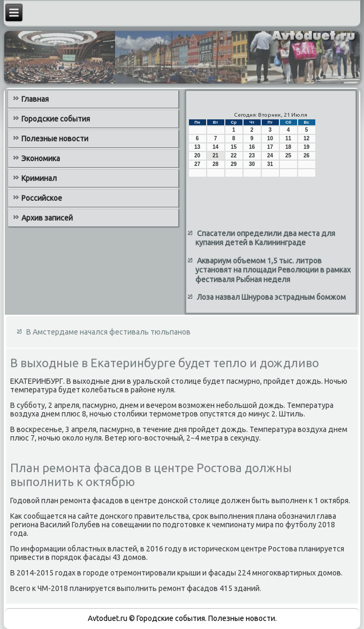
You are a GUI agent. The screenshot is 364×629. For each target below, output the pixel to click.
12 (306, 138)
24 (270, 156)
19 (306, 147)
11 (288, 138)
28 (215, 164)
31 (270, 164)
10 (270, 138)
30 (252, 164)
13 (197, 147)
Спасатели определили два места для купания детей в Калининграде (265, 238)
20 (197, 156)
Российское (42, 198)
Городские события (56, 119)
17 (270, 147)
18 (288, 147)
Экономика (41, 158)
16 (252, 147)
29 (234, 164)
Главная (35, 99)
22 (234, 156)
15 (234, 147)
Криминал (39, 178)
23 (252, 156)
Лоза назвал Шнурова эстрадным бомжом (271, 297)
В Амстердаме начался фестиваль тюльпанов (108, 332)
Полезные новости (55, 139)
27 (197, 164)
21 (215, 156)
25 (288, 156)
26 (306, 156)
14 (215, 147)
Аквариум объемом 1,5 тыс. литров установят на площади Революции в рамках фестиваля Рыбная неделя (273, 270)
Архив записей (47, 218)
